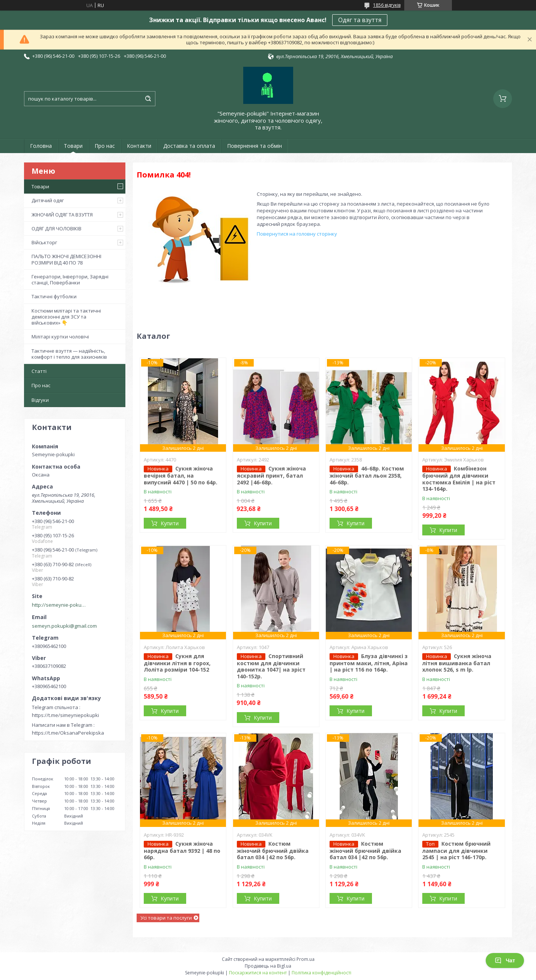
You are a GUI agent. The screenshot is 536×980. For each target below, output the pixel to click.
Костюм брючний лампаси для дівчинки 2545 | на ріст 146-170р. (456, 851)
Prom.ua (306, 959)
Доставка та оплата (189, 146)
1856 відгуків (387, 5)
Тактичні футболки (54, 296)
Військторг (44, 242)
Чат (505, 960)
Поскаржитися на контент (258, 973)
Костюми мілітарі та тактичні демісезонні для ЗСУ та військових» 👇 (66, 317)
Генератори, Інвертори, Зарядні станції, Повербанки (70, 280)
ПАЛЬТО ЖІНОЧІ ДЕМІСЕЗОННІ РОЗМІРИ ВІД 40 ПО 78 (66, 259)
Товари (73, 146)
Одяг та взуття (360, 20)
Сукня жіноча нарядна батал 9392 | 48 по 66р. (182, 851)
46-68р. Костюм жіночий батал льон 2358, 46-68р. (367, 475)
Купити (170, 523)
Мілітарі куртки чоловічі (60, 337)
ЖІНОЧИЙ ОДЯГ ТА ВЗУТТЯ (62, 215)
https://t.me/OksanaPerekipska (68, 733)
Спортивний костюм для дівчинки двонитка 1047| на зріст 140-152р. (271, 666)
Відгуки (40, 400)
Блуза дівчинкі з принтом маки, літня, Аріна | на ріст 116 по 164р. (369, 663)
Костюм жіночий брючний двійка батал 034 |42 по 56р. (273, 851)
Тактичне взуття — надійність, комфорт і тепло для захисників (69, 354)
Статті (39, 371)
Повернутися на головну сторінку (297, 234)
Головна (41, 146)
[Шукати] (148, 99)
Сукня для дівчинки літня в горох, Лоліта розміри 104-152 (177, 663)
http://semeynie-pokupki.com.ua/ (60, 605)
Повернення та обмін (254, 146)
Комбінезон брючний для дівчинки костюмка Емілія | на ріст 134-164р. (459, 479)
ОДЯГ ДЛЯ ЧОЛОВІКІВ (56, 228)
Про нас (105, 146)
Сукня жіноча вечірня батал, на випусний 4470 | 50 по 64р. (181, 475)
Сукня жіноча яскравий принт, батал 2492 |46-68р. (271, 475)
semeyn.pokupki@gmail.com (64, 626)
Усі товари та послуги (166, 918)
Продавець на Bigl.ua (268, 966)
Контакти (139, 146)
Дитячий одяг (48, 200)
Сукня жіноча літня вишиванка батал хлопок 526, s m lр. (457, 663)
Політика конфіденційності (321, 973)
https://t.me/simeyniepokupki (65, 715)
